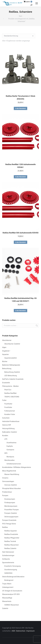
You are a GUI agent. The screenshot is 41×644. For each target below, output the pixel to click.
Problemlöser (7, 492)
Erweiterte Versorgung (12, 566)
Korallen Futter (10, 414)
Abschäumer (7, 340)
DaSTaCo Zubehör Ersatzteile (13, 379)
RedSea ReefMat (10, 393)
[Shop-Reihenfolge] (19, 36)
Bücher (5, 361)
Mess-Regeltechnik (9, 471)
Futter (4, 400)
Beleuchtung (7, 369)
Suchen (37, 326)
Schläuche (6, 559)
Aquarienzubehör (11, 358)
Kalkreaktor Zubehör (10, 432)
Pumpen (5, 496)
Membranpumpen (11, 506)
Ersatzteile (6, 383)
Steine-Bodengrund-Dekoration (13, 577)
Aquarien (5, 354)
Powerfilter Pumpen (12, 510)
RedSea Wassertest (11, 545)
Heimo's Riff (7, 425)
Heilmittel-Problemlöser (11, 421)
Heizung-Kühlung (8, 428)
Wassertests (7, 601)
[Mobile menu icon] (37, 3)
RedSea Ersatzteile (11, 534)
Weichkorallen (9, 460)
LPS (6, 439)
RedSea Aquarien (11, 531)
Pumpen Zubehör (11, 513)
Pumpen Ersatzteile (9, 520)
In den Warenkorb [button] (20, 108)
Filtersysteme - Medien (10, 386)
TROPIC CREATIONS (12, 397)
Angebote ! (6, 351)
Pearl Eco (8, 390)
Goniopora (10, 450)
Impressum (30, 631)
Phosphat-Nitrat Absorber (11, 488)
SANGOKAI (8, 573)
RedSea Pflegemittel (12, 538)
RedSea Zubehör (10, 548)
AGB (13, 631)
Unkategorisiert (8, 587)
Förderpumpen (10, 503)
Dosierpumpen (10, 499)
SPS (6, 453)
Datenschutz (21, 631)
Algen (4, 347)
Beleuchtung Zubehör (12, 372)
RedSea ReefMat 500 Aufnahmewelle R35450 (21, 233)
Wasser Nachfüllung (12, 474)
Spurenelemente (8, 563)
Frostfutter (8, 407)
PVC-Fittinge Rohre (9, 524)
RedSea (5, 527)
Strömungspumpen (11, 517)
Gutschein (6, 418)
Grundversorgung (11, 570)
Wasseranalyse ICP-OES (11, 594)
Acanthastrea (11, 443)
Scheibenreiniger (8, 555)
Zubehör (5, 608)
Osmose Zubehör (11, 485)
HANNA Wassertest (12, 605)
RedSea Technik (10, 541)
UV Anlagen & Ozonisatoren (12, 591)
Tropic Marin (7, 584)
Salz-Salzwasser (8, 552)
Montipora (10, 457)
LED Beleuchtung (11, 376)
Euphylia (10, 446)
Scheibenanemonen (14, 464)
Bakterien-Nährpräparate (11, 365)
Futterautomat (10, 411)
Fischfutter (8, 404)
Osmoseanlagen (8, 481)
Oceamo (5, 478)
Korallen (5, 436)
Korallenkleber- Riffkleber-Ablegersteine (17, 467)
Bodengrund (9, 580)
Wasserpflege (7, 598)
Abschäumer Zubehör (12, 344)
